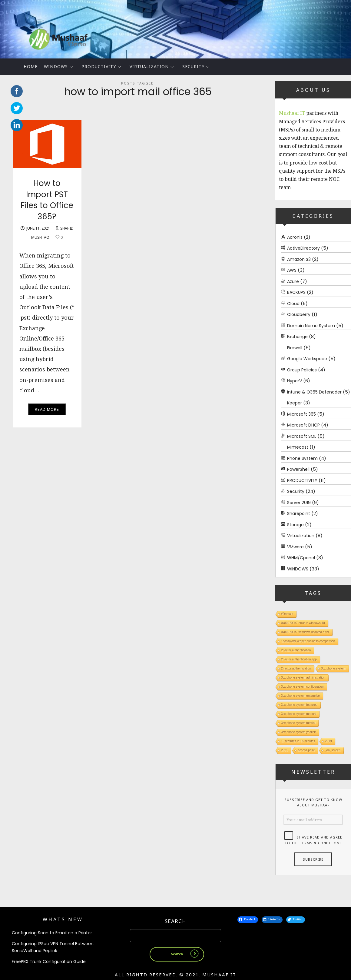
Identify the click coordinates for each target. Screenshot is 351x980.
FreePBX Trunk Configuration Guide (49, 962)
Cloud (293, 304)
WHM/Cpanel (301, 558)
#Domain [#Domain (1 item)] (287, 614)
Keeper (295, 403)
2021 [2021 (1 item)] (284, 750)
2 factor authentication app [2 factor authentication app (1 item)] (299, 659)
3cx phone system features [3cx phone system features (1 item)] (299, 705)
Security (193, 66)
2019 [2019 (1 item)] (328, 741)
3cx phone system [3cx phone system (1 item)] (333, 668)
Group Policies (302, 370)
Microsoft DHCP (303, 425)
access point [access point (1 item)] (306, 750)
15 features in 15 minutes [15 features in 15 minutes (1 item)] (298, 741)
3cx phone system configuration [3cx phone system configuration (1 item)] (302, 687)
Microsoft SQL (302, 436)
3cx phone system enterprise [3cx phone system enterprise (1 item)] (300, 696)
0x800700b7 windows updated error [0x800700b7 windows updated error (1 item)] (305, 632)
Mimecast (298, 447)
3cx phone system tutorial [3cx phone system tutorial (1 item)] (298, 723)
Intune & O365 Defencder (314, 392)
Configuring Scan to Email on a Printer (52, 933)
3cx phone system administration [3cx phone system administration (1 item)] (303, 678)
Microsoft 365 (301, 414)
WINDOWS (56, 66)
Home (31, 66)
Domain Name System (311, 326)
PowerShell (298, 469)
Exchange (297, 337)
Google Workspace (307, 359)
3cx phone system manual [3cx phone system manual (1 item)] (299, 714)
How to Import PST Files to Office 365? (47, 204)
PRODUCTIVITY (99, 66)
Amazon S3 (299, 259)
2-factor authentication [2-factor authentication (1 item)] (296, 668)
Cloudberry (299, 314)
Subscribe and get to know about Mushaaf (313, 802)
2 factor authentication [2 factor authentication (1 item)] (296, 650)
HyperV (295, 381)
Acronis (295, 237)
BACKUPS (296, 292)
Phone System (302, 458)
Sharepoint (299, 513)
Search (175, 922)
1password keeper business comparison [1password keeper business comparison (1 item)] (308, 641)
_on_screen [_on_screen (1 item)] (333, 750)
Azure (293, 281)
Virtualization (149, 66)
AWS (292, 270)
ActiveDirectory (303, 248)
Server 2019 (299, 503)
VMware (295, 547)
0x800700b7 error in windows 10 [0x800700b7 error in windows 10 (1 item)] (303, 623)
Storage (295, 525)
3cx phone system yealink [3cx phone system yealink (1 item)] (298, 732)
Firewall (295, 348)
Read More (47, 413)
